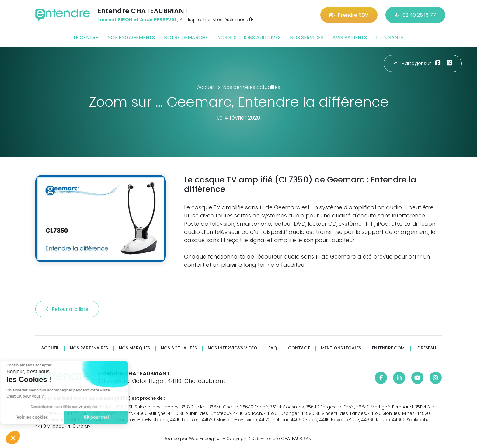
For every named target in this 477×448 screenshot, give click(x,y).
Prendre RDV (349, 15)
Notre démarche (186, 38)
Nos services (307, 38)
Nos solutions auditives (249, 38)
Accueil (50, 348)
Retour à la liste (67, 309)
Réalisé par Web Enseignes (193, 439)
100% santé (390, 38)
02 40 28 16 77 (415, 15)
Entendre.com (388, 348)
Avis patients (350, 38)
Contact (299, 348)
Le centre (86, 38)
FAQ (273, 348)
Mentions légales (341, 348)
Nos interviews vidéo (233, 348)
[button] (13, 438)
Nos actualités (179, 348)
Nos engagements (131, 38)
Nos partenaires (89, 348)
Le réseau (426, 348)
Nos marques (134, 348)
